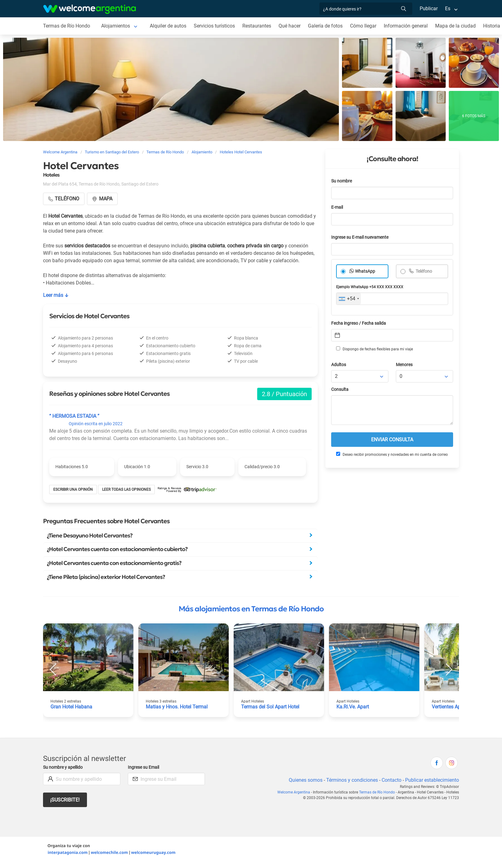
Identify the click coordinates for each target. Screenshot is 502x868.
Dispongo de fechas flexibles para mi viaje (374, 349)
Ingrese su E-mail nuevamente (360, 237)
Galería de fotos (325, 26)
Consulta (340, 389)
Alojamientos (116, 26)
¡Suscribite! (65, 800)
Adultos (339, 365)
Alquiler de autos (168, 26)
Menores (404, 365)
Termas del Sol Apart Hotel (270, 707)
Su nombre (342, 181)
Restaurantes (257, 26)
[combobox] (349, 299)
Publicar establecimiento (432, 780)
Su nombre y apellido (63, 767)
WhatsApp (365, 271)
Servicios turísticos (214, 26)
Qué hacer (290, 26)
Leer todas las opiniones (126, 490)
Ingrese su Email (143, 767)
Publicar (429, 9)
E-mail (337, 207)
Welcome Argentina (294, 792)
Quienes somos (306, 780)
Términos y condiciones (352, 780)
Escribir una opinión (73, 490)
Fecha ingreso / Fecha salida (359, 323)
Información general (406, 26)
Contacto (392, 780)
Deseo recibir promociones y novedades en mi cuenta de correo (392, 454)
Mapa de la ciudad (455, 26)
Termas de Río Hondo (67, 26)
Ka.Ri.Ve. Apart (353, 707)
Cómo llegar (363, 26)
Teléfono (423, 271)
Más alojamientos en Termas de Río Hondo (251, 609)
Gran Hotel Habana (71, 707)
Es (448, 9)
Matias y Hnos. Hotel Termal (177, 707)
